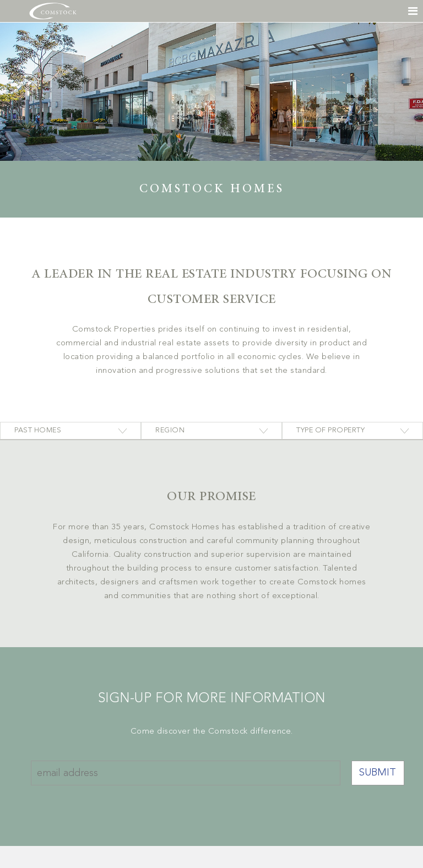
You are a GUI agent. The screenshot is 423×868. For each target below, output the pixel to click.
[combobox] (70, 431)
